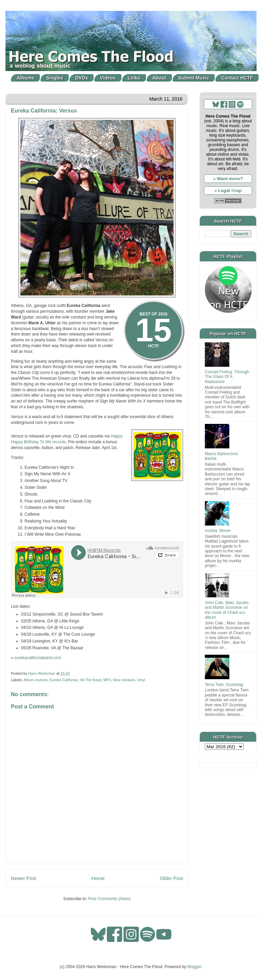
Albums (25, 78)
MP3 (107, 680)
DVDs (81, 78)
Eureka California (63, 680)
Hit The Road (90, 680)
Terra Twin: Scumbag (224, 685)
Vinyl (141, 680)
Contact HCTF (237, 78)
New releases (124, 680)
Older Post (171, 878)
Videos (108, 78)
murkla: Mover (218, 531)
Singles (55, 78)
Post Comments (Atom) (109, 899)
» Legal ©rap (228, 191)
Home (98, 878)
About (159, 78)
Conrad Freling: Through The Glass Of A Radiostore (227, 377)
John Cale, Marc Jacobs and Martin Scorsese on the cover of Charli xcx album (227, 610)
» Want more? (228, 179)
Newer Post (23, 878)
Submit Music (194, 78)
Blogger (194, 967)
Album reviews (35, 680)
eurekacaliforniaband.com (38, 658)
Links (134, 78)
